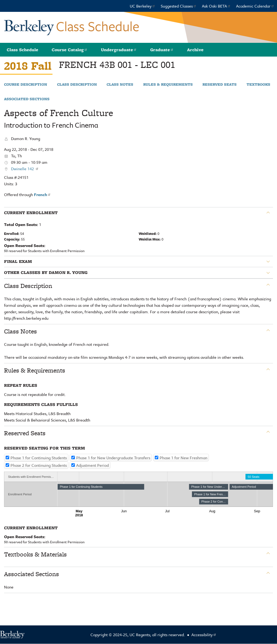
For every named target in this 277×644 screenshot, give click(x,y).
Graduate (162, 50)
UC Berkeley (143, 6)
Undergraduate (119, 50)
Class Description (77, 85)
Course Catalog (70, 50)
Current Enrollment (31, 213)
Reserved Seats (220, 85)
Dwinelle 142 (25, 169)
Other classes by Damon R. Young (46, 273)
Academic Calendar (255, 6)
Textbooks (258, 85)
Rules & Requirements (168, 85)
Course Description (26, 85)
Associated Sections (27, 99)
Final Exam (18, 262)
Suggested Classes (179, 6)
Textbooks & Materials (35, 554)
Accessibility (204, 635)
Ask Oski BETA (216, 6)
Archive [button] (195, 50)
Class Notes (120, 85)
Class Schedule (22, 50)
